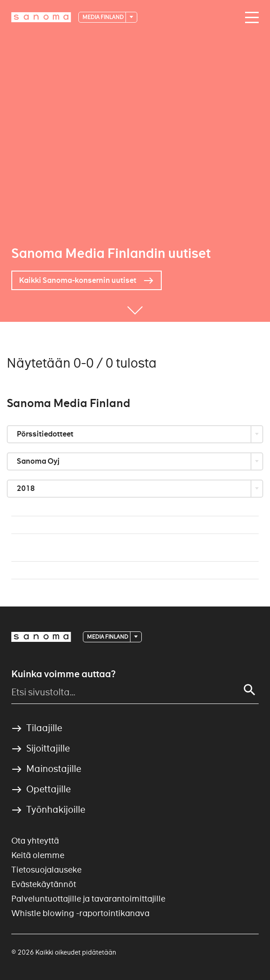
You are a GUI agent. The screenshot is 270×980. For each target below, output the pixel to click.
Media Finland (104, 17)
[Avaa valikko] (250, 18)
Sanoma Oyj (39, 461)
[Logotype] (41, 637)
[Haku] (250, 690)
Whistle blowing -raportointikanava (80, 913)
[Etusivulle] (41, 17)
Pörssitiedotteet (46, 434)
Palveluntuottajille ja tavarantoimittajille (88, 899)
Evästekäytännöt (44, 884)
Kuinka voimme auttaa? (63, 674)
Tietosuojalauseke (46, 870)
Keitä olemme (38, 855)
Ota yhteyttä (35, 841)
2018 (27, 488)
